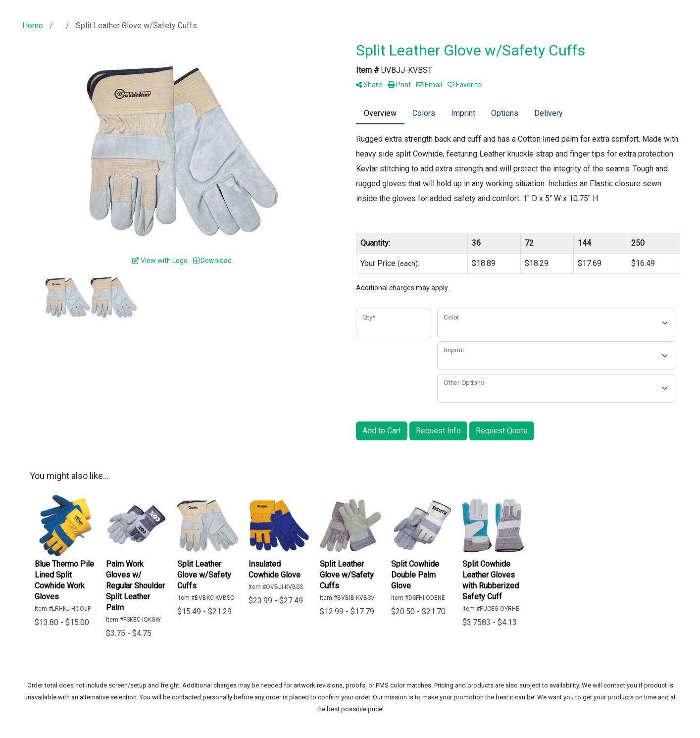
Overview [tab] (380, 113)
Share (369, 85)
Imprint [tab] (463, 113)
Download (212, 261)
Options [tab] (505, 113)
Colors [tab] (424, 113)
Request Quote (502, 431)
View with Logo (160, 261)
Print (399, 85)
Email (429, 85)
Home (33, 26)
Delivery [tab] (549, 113)
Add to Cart (382, 431)
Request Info (438, 431)
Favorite (464, 85)
